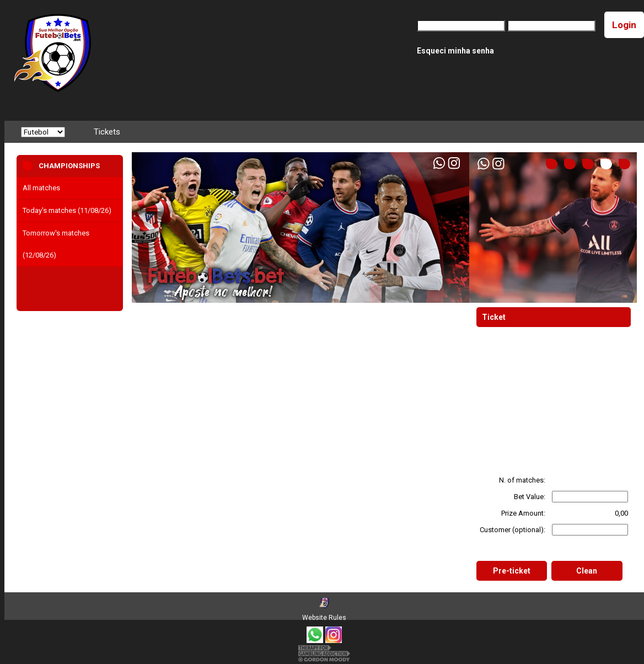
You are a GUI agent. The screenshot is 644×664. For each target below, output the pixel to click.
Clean (587, 571)
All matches (41, 188)
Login (624, 25)
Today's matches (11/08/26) (67, 210)
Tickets (107, 132)
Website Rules (324, 618)
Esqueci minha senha (455, 51)
